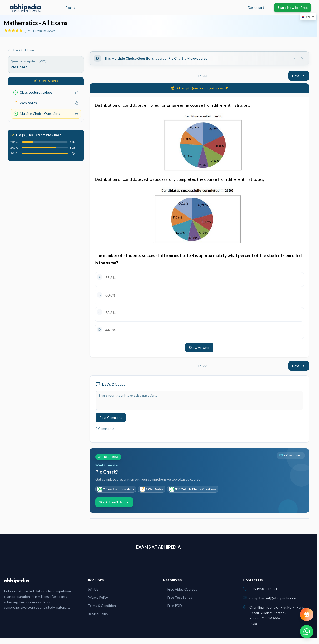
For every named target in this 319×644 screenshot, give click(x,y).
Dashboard (256, 8)
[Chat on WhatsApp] (307, 632)
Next (299, 76)
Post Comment (111, 418)
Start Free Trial (114, 502)
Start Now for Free (293, 8)
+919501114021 (265, 589)
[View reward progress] (307, 614)
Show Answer (199, 347)
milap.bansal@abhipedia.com (273, 598)
